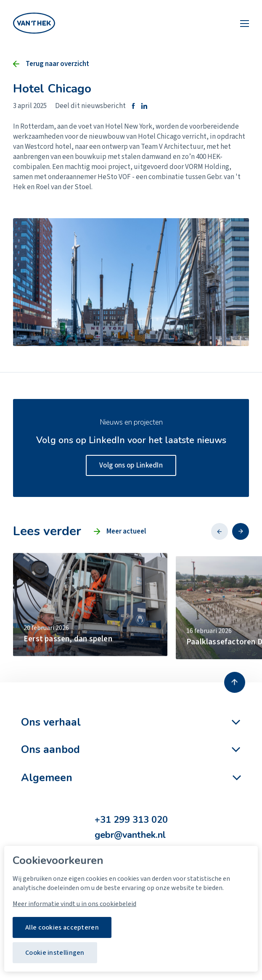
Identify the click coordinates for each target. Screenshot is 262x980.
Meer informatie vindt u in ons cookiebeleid (74, 904)
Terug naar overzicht (57, 64)
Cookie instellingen (55, 953)
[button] (220, 531)
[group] (90, 619)
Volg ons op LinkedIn (131, 465)
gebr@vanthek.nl (130, 835)
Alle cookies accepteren (62, 927)
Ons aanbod (50, 750)
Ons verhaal (51, 722)
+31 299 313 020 (131, 820)
